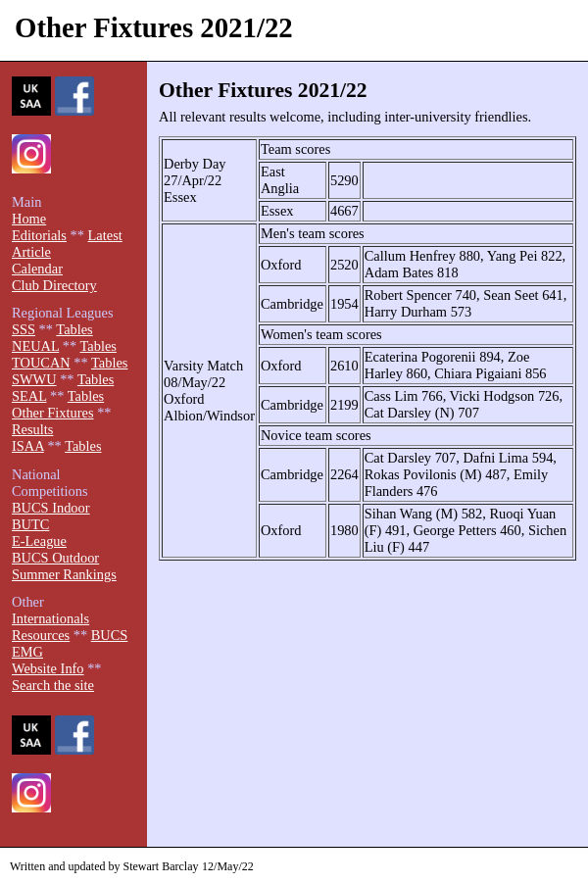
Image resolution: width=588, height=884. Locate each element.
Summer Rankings (64, 574)
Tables (74, 329)
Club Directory (54, 285)
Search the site (53, 685)
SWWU (34, 379)
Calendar (37, 269)
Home (29, 219)
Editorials (39, 235)
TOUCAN (41, 363)
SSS (24, 329)
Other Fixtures (53, 413)
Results (32, 429)
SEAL (29, 396)
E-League (39, 541)
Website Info (48, 668)
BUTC (30, 524)
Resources (41, 635)
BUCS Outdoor (55, 558)
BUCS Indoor (51, 508)
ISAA (28, 446)
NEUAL (35, 346)
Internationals (50, 618)
